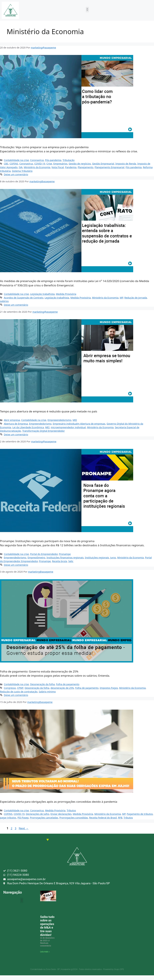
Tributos (71, 810)
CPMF (20, 688)
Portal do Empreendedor (44, 554)
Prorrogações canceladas (44, 818)
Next (24, 828)
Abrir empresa (12, 420)
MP (121, 298)
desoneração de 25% (62, 688)
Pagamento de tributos (140, 814)
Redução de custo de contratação (19, 692)
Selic (71, 561)
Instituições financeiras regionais (65, 558)
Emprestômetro (36, 558)
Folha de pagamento (68, 684)
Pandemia (71, 167)
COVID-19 (40, 164)
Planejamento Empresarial (109, 167)
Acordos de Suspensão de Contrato (24, 298)
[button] (87, 10)
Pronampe (65, 554)
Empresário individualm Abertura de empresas (79, 424)
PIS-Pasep (23, 818)
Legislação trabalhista (42, 294)
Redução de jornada (136, 298)
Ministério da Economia (37, 167)
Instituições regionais (97, 558)
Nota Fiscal (58, 167)
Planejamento (86, 167)
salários (4, 301)
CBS (6, 164)
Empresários (60, 164)
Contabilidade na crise (16, 160)
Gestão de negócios (80, 164)
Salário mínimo (47, 692)
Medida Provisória (66, 294)
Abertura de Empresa (16, 424)
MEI (75, 420)
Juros (113, 558)
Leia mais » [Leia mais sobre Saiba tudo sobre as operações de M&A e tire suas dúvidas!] (45, 952)
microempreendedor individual (68, 427)
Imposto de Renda (126, 164)
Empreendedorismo (40, 424)
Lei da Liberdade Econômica (28, 427)
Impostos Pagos (109, 688)
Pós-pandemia (53, 160)
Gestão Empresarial (103, 164)
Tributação (69, 160)
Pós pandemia (134, 167)
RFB (120, 818)
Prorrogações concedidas (74, 818)
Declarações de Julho (38, 814)
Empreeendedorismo (60, 420)
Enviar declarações (61, 814)
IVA (21, 167)
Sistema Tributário (22, 171)
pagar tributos (8, 818)
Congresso (10, 688)
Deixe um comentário (16, 174)
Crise (49, 164)
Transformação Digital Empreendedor (44, 431)
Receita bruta (60, 561)
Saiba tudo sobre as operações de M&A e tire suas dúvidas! (47, 926)
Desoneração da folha (42, 684)
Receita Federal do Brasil (103, 818)
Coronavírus (37, 160)
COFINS (14, 164)
